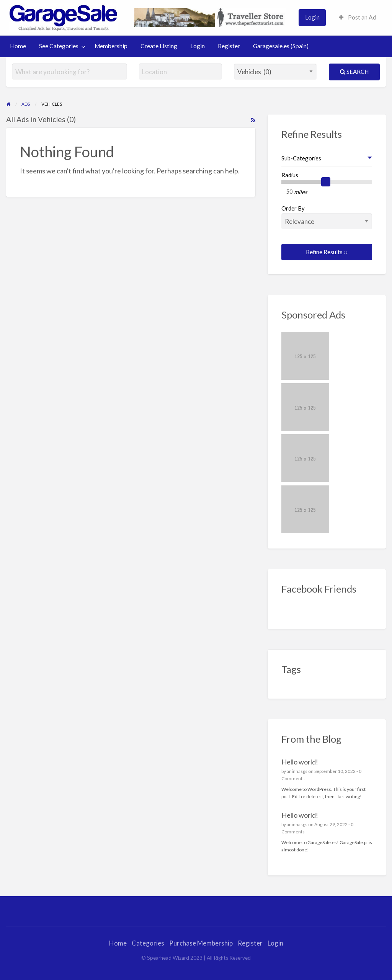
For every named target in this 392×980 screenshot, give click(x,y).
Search (354, 72)
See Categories (59, 46)
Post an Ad (358, 17)
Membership (111, 46)
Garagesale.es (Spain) (281, 46)
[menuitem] (312, 17)
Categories (148, 943)
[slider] (326, 182)
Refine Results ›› (327, 252)
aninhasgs (297, 771)
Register (229, 46)
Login (312, 17)
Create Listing (159, 46)
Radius (290, 175)
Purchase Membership (201, 943)
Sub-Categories (301, 158)
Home (18, 46)
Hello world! (300, 762)
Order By (327, 217)
